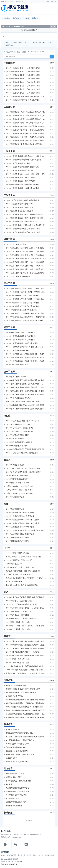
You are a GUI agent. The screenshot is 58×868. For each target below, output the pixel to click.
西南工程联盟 (11, 855)
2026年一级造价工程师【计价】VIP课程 (21, 177)
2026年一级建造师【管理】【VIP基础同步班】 (23, 89)
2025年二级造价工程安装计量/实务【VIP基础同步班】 (26, 225)
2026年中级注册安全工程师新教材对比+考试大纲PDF (26, 317)
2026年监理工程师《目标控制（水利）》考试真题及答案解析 (26, 255)
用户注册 (53, 2)
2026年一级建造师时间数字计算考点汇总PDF (23, 100)
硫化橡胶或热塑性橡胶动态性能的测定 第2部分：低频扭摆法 (26, 714)
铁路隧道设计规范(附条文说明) (17, 751)
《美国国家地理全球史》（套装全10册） (21, 567)
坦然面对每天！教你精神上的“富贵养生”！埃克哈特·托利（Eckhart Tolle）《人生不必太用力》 (26, 578)
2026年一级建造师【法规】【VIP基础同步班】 (23, 86)
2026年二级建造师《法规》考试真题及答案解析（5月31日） (26, 116)
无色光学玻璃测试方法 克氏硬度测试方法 (21, 693)
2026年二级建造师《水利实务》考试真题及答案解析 (25, 137)
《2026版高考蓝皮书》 (14, 564)
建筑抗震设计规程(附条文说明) (17, 762)
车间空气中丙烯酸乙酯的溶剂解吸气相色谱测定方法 (25, 710)
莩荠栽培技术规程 (12, 799)
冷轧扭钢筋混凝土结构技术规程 (17, 791)
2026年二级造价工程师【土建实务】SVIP (21, 222)
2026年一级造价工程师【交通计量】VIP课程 (22, 185)
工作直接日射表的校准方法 (16, 685)
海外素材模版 (50, 855)
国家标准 (35, 18)
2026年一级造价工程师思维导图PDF (19, 170)
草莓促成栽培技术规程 (14, 777)
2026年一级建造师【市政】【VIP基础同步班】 (23, 79)
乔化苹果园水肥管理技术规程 (17, 795)
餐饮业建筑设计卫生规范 (15, 774)
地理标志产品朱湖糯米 (14, 806)
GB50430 (42, 42)
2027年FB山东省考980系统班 (17, 476)
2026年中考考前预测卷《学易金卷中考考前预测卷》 (25, 656)
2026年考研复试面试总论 (15, 439)
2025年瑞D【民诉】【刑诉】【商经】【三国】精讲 (25, 626)
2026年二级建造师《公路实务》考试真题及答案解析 (25, 130)
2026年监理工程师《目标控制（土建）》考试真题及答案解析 (26, 248)
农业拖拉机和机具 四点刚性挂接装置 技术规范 (23, 689)
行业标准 (26, 18)
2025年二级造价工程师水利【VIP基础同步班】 (23, 232)
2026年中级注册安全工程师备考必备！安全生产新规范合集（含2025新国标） (26, 313)
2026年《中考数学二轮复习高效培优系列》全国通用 (25, 648)
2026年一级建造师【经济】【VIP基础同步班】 (23, 93)
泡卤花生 (9, 784)
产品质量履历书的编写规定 (16, 747)
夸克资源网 (27, 855)
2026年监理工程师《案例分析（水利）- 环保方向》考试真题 (26, 269)
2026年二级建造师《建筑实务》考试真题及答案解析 (25, 126)
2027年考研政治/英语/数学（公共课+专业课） (23, 421)
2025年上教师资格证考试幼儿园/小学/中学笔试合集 (25, 530)
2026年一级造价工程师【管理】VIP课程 (21, 181)
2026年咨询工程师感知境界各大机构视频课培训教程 (25, 394)
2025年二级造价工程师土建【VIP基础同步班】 (23, 229)
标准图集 (7, 18)
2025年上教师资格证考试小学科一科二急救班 (23, 520)
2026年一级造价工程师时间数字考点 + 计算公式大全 (25, 156)
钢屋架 (35, 42)
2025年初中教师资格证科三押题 (18, 541)
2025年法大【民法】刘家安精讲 (18, 615)
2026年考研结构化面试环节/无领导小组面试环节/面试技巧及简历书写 (26, 449)
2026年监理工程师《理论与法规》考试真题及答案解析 (26, 259)
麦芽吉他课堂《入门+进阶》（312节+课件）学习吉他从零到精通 (26, 673)
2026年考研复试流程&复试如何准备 (19, 442)
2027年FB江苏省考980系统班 (17, 479)
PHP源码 (14, 42)
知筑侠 (3, 855)
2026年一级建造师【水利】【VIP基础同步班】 (23, 68)
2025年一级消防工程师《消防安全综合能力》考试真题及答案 (26, 357)
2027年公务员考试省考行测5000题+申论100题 (23, 468)
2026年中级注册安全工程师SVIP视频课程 (21, 310)
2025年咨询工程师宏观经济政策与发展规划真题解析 (25, 409)
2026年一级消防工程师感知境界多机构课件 (22, 343)
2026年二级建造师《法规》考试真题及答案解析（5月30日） (26, 112)
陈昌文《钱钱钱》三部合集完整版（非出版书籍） (24, 557)
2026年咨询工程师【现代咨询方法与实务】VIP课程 (25, 391)
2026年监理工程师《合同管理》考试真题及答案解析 (25, 273)
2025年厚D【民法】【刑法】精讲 (18, 622)
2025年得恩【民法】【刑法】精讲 (18, 611)
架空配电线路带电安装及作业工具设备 (20, 740)
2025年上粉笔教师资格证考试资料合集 (20, 534)
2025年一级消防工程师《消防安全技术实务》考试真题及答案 (26, 361)
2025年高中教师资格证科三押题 (18, 537)
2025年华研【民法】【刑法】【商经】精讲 (22, 619)
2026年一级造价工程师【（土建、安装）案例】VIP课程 (26, 174)
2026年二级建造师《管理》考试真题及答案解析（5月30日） (26, 119)
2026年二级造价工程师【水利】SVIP (19, 207)
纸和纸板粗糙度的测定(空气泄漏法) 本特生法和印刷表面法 (26, 703)
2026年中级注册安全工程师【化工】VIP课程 (22, 306)
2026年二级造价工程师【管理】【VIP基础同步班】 (25, 218)
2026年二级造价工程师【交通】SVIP (19, 204)
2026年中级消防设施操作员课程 (18, 365)
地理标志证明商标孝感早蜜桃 (17, 802)
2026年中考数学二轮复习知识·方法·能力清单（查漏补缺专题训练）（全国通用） (26, 645)
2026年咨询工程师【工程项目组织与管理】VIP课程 (25, 380)
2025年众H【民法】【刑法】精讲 (18, 629)
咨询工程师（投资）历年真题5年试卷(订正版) (23, 402)
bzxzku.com (18, 862)
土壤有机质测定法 (12, 730)
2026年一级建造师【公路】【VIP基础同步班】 (23, 71)
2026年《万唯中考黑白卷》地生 (18, 659)
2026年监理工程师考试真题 (16, 244)
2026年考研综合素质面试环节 (17, 446)
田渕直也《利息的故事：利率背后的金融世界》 (23, 571)
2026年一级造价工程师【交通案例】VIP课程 (22, 188)
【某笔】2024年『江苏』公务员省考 (19, 490)
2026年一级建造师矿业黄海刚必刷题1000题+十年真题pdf (26, 96)
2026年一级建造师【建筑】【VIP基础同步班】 (23, 82)
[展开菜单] (3, 37)
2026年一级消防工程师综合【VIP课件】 (21, 340)
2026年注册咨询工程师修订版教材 (18, 398)
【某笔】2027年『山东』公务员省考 (19, 493)
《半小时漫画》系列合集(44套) (17, 553)
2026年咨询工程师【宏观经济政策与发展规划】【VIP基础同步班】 (26, 384)
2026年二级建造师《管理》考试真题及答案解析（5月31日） (26, 123)
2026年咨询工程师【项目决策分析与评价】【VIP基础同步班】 (26, 387)
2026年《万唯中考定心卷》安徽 (18, 663)
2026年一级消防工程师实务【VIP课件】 (21, 336)
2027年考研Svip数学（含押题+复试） (20, 428)
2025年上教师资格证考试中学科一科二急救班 (23, 523)
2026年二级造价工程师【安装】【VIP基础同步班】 (25, 214)
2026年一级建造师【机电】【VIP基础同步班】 (23, 75)
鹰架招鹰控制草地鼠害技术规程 (17, 788)
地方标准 (16, 18)
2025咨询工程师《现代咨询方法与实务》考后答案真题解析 (26, 405)
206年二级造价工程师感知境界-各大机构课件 (22, 200)
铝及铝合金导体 (12, 758)
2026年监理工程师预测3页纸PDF (18, 276)
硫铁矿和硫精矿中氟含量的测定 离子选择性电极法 (24, 707)
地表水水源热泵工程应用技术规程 (18, 781)
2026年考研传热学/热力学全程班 (18, 424)
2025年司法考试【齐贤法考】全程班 (19, 601)
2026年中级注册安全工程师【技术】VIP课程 (22, 303)
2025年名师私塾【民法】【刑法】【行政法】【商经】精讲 (26, 608)
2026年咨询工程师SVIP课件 (16, 377)
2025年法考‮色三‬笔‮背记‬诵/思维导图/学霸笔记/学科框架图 (26, 597)
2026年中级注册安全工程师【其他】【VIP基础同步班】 (26, 288)
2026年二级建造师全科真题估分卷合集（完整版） (24, 144)
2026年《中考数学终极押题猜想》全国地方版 (23, 652)
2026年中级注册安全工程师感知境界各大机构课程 (24, 320)
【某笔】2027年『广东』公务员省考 (19, 486)
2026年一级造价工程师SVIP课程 (18, 163)
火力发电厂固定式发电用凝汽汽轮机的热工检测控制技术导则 (26, 737)
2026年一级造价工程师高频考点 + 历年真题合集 (24, 160)
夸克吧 (41, 855)
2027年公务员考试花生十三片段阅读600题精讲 (23, 472)
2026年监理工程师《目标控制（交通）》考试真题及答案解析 (26, 251)
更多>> (52, 63)
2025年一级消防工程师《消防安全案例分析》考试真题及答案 (26, 354)
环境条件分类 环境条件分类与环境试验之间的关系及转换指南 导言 (26, 717)
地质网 (20, 855)
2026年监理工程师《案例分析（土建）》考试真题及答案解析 (26, 262)
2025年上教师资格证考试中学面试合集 (20, 527)
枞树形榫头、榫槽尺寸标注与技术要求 (20, 754)
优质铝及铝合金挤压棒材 (15, 696)
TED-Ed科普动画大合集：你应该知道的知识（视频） (25, 666)
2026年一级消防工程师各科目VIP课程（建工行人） (25, 347)
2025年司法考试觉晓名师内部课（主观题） (22, 604)
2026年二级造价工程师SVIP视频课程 (19, 211)
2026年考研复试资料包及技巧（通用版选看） (23, 453)
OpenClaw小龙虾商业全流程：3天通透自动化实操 (24, 670)
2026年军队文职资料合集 (15, 497)
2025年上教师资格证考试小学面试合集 (20, 516)
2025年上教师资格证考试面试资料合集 (20, 513)
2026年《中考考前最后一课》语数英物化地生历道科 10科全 (26, 641)
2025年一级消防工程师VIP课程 (17, 350)
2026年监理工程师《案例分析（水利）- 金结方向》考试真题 (26, 266)
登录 (48, 2)
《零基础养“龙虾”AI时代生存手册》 (19, 574)
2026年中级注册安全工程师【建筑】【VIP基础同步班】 (26, 292)
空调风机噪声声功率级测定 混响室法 (19, 733)
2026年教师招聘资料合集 (15, 509)
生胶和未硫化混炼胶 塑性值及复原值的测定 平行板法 (25, 700)
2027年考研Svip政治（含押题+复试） (20, 431)
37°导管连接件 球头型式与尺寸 (17, 744)
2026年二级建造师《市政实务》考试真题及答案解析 (25, 140)
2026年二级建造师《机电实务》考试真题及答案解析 (25, 133)
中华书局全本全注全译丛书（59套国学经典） (23, 585)
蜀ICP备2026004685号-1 (9, 864)
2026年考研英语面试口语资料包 (18, 435)
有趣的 (35, 855)
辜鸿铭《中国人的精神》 (15, 582)
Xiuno (21, 42)
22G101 (28, 42)
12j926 (50, 42)
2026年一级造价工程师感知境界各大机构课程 (23, 167)
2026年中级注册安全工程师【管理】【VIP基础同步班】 (26, 299)
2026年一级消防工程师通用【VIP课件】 (21, 333)
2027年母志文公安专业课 (15, 465)
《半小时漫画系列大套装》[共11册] (19, 560)
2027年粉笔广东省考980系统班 (17, 483)
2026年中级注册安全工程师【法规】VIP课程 (22, 296)
